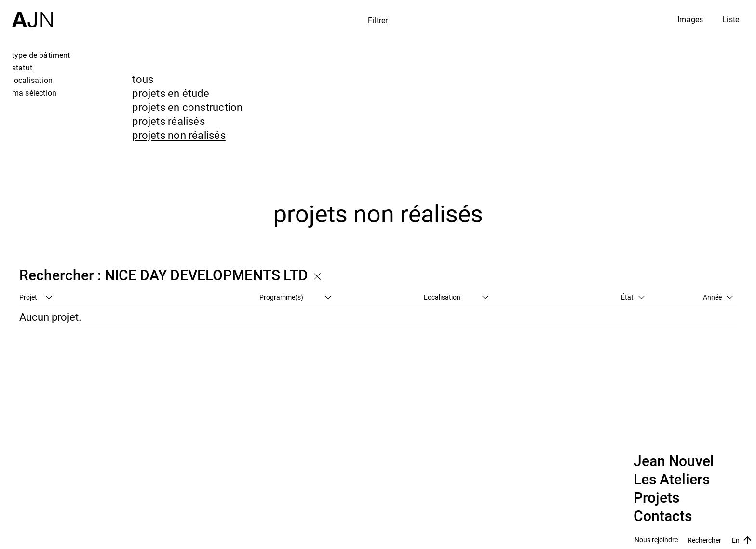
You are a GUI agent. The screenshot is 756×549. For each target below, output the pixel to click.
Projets (656, 498)
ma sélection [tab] (34, 93)
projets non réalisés (179, 135)
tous (143, 79)
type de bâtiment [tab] (41, 55)
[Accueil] (32, 14)
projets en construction (187, 107)
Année (718, 297)
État (633, 297)
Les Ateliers (672, 480)
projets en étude (171, 93)
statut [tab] (22, 68)
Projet (36, 297)
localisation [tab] (32, 80)
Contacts (663, 516)
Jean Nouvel (674, 461)
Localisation (456, 297)
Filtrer (378, 20)
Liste (731, 19)
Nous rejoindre (656, 540)
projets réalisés (169, 121)
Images (690, 19)
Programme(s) (295, 297)
